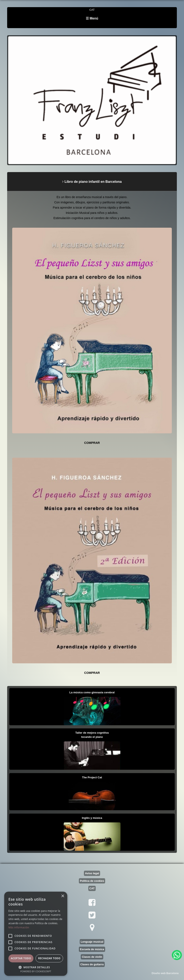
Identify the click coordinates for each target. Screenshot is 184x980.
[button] (36, 967)
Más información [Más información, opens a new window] (19, 927)
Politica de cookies (92, 881)
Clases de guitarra (92, 964)
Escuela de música (92, 949)
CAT (92, 10)
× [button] (63, 896)
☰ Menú (92, 18)
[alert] (36, 934)
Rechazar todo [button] (49, 958)
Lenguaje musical (92, 942)
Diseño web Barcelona (165, 973)
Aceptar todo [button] (21, 958)
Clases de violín (92, 957)
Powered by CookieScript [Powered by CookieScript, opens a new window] (36, 971)
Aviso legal (92, 873)
